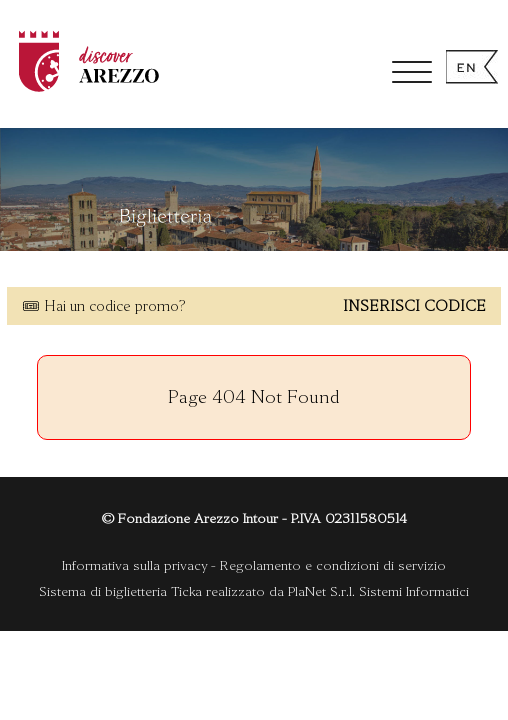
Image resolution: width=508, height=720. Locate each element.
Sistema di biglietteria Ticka (120, 591)
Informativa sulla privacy (134, 565)
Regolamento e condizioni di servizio (333, 565)
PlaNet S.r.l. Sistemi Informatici (378, 591)
